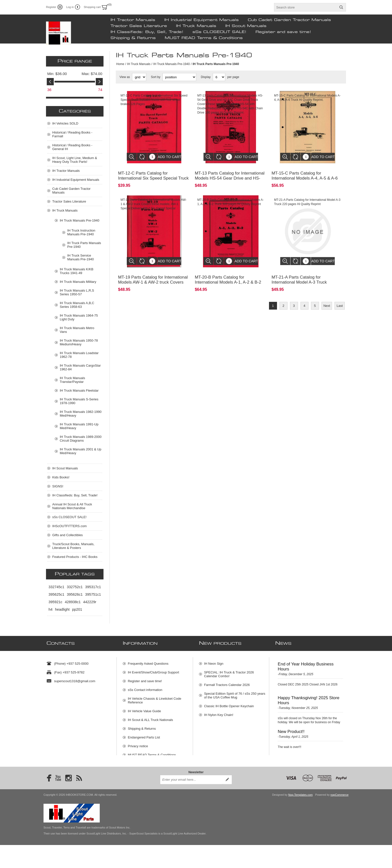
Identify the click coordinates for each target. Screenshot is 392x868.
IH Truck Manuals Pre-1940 (171, 64)
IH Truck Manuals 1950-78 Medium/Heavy (79, 342)
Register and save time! (283, 32)
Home (120, 64)
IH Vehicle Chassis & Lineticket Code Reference (154, 698)
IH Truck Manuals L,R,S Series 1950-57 (77, 292)
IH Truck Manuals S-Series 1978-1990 (79, 401)
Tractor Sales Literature (139, 26)
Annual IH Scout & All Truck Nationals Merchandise (72, 506)
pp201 (77, 609)
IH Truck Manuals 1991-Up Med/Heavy (79, 426)
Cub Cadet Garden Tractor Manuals (289, 20)
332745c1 (56, 587)
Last (340, 298)
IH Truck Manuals (196, 26)
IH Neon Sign (214, 662)
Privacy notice (138, 744)
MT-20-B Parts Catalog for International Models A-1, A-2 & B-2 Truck (228, 275)
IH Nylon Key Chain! (219, 713)
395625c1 (56, 594)
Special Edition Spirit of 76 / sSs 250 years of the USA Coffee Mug (235, 693)
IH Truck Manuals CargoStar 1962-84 (80, 367)
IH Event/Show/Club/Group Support (153, 670)
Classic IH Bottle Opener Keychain (229, 704)
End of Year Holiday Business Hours (306, 665)
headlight (62, 609)
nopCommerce (339, 818)
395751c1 (93, 594)
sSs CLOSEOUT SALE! (219, 32)
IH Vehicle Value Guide (144, 709)
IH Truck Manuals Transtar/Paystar (72, 380)
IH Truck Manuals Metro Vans (77, 330)
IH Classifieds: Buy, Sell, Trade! (147, 32)
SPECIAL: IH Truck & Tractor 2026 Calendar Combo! (229, 672)
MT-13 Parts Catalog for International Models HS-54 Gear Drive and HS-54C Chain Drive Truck (230, 174)
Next (327, 298)
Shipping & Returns (133, 38)
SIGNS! (58, 486)
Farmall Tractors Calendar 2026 (227, 683)
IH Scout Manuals (246, 26)
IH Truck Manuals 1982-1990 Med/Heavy (81, 414)
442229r (90, 602)
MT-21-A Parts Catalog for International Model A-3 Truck (299, 272)
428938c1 (73, 602)
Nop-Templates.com (300, 818)
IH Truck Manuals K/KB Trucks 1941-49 (76, 271)
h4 (50, 609)
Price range (75, 61)
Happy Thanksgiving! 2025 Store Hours (308, 698)
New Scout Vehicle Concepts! (306, 758)
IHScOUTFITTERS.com (69, 526)
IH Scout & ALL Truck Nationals (150, 718)
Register (51, 7)
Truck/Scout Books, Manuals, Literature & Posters (73, 546)
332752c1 (75, 587)
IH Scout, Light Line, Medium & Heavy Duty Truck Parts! (75, 160)
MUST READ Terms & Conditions (204, 38)
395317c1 (93, 587)
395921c (55, 602)
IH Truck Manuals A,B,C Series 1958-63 (77, 305)
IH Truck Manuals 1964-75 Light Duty (79, 317)
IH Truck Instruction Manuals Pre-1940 (81, 232)
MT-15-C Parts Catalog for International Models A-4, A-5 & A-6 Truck (305, 174)
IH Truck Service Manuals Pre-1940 (80, 257)
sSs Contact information (145, 688)
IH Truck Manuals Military (78, 282)
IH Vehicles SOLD (65, 123)
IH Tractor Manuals (133, 20)
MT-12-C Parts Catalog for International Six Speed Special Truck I (153, 174)
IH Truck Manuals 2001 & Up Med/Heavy (80, 451)
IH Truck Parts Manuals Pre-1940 (84, 245)
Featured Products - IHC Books (75, 557)
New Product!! (291, 730)
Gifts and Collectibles (67, 535)
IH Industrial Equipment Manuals (201, 20)
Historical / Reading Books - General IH (72, 147)
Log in (70, 7)
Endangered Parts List (144, 735)
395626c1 (75, 594)
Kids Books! (61, 477)
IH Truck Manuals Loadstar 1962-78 (79, 355)
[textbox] (305, 7)
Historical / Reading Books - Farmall (72, 134)
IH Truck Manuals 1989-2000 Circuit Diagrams (81, 439)
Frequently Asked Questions (148, 662)
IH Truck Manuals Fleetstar (79, 390)
